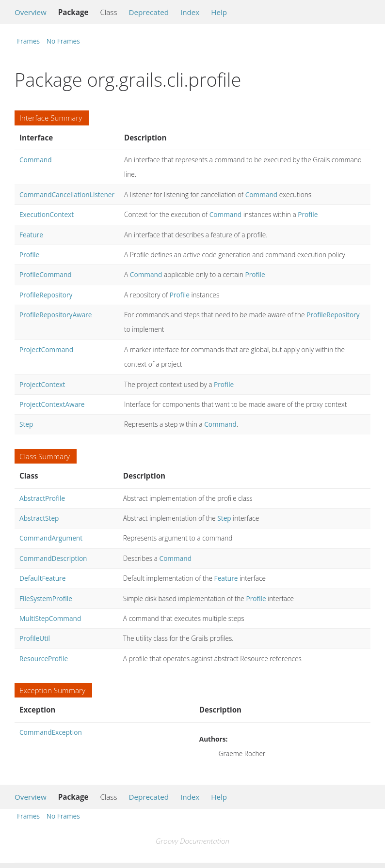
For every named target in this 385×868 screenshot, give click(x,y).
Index (190, 12)
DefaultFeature (42, 578)
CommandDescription (53, 558)
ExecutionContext (47, 214)
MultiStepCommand (50, 618)
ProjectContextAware (52, 404)
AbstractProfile (42, 498)
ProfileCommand (46, 274)
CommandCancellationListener (67, 194)
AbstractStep (39, 518)
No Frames (63, 41)
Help (219, 12)
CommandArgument (51, 538)
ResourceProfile (44, 659)
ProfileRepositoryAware (56, 315)
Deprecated (149, 12)
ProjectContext (42, 384)
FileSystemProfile (46, 598)
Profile (308, 214)
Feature (31, 235)
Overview (31, 12)
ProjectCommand (46, 349)
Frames (28, 41)
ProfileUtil (35, 638)
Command (36, 160)
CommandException (51, 732)
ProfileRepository (46, 295)
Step (26, 424)
